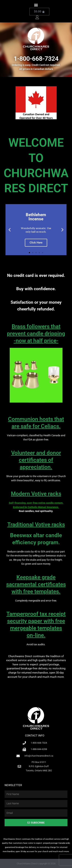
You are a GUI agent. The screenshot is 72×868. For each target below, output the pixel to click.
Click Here (36, 243)
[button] (36, 5)
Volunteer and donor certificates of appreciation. (36, 460)
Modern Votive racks (36, 494)
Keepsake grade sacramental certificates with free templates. (36, 584)
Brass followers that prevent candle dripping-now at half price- (36, 334)
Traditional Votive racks (36, 524)
